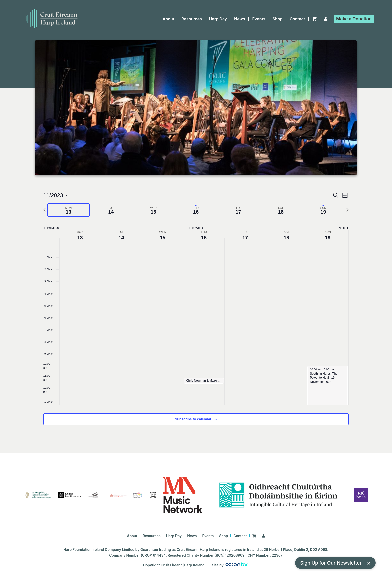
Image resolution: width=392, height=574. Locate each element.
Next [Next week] (344, 228)
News (240, 19)
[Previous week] (44, 210)
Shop (278, 19)
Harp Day (218, 19)
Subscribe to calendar (193, 419)
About (169, 19)
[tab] (69, 210)
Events (259, 19)
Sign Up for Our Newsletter (335, 563)
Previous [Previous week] (51, 228)
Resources (192, 19)
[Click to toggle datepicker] (56, 195)
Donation (354, 19)
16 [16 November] (204, 238)
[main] (196, 314)
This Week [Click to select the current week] (196, 228)
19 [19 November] (328, 238)
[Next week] (348, 210)
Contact (297, 19)
